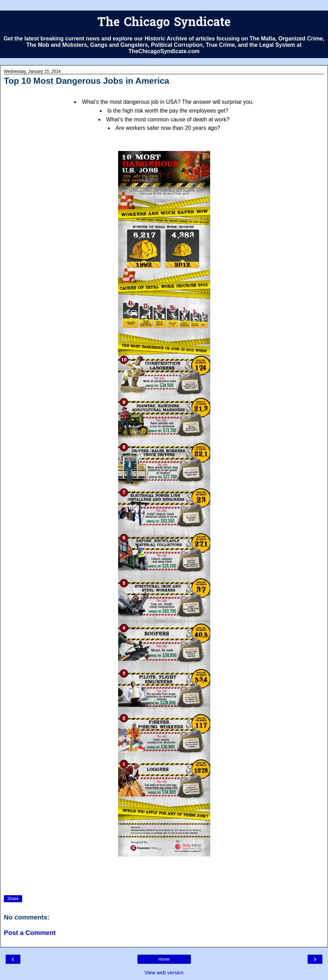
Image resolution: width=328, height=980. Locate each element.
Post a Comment (30, 933)
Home (164, 959)
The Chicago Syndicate (164, 23)
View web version (164, 973)
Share (13, 899)
